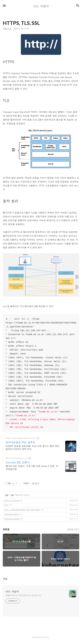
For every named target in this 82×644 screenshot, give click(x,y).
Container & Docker (12, 519)
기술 (12, 495)
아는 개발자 (12, 592)
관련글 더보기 (73, 529)
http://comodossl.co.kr (16, 458)
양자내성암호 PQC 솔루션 (20, 442)
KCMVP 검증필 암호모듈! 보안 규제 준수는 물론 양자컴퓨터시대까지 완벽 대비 (33, 448)
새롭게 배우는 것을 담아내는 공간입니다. (24, 595)
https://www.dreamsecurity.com (20, 438)
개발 (7, 495)
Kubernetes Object (12, 514)
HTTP (7, 505)
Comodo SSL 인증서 (18, 462)
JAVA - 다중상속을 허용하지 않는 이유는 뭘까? (22, 510)
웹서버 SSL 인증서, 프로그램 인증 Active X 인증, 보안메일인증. (32, 468)
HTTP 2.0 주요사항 (12, 500)
